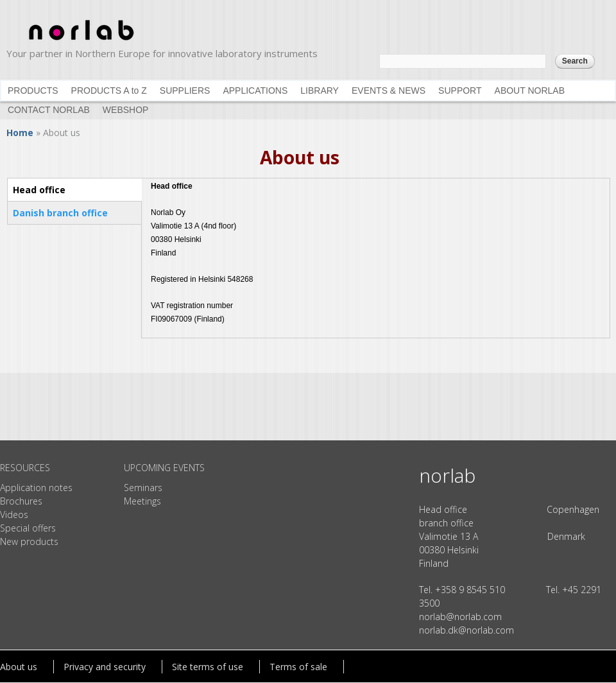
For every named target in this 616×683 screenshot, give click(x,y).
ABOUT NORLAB (530, 91)
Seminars (143, 488)
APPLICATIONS (255, 91)
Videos (14, 514)
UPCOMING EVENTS (164, 468)
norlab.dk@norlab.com (466, 630)
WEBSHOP (126, 110)
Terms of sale (298, 667)
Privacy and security (105, 667)
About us (19, 667)
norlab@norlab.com (460, 617)
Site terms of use (208, 667)
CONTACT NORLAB (49, 110)
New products (29, 541)
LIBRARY (320, 91)
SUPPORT (460, 91)
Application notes (36, 488)
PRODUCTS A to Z (109, 91)
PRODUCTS (33, 91)
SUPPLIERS (185, 91)
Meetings (142, 501)
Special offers (28, 528)
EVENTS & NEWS (389, 91)
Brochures (21, 501)
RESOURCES (25, 468)
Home (20, 133)
